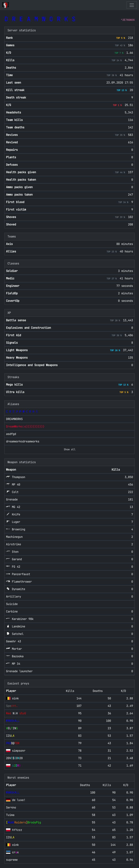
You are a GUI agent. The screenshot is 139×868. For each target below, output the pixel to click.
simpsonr (19, 751)
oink (15, 698)
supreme (12, 860)
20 (14, 758)
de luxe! (19, 800)
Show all (70, 449)
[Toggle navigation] (132, 5)
